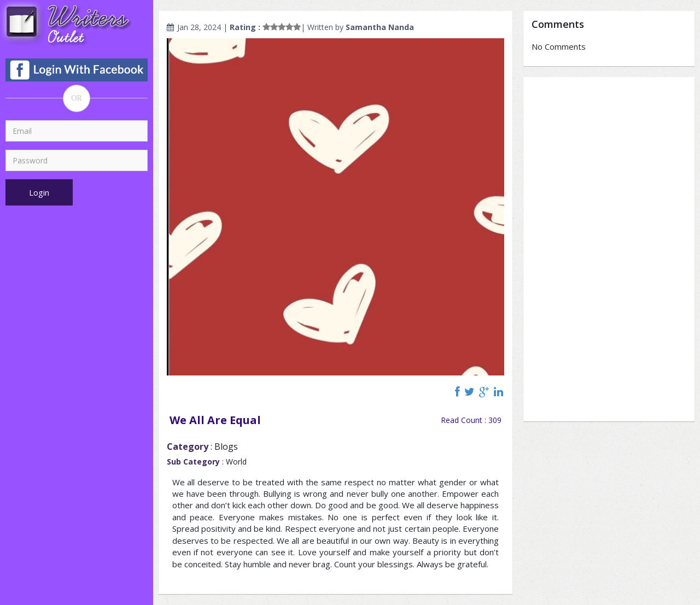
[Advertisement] (609, 249)
